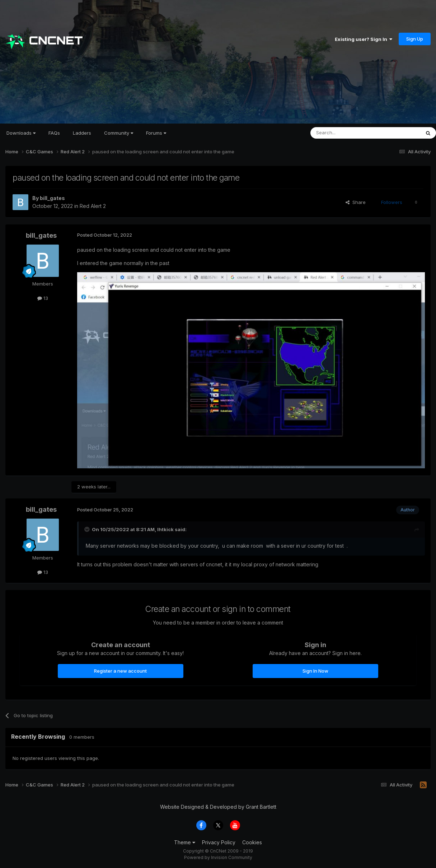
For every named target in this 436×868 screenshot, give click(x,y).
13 (43, 298)
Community (119, 133)
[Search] (347, 133)
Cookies (252, 842)
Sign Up (415, 39)
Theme (185, 842)
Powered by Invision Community (218, 857)
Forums (156, 133)
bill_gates (52, 198)
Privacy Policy (219, 842)
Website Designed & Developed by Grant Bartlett (218, 807)
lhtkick (165, 529)
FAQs (54, 133)
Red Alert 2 (93, 206)
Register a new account (120, 671)
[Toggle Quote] (88, 529)
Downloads (21, 133)
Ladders (82, 133)
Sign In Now (315, 671)
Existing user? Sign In (364, 39)
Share (356, 202)
